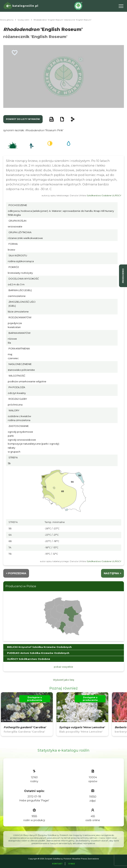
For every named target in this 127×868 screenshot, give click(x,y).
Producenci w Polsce (21, 586)
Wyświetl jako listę (64, 680)
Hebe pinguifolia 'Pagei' (34, 800)
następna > (112, 573)
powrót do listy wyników (23, 119)
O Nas (72, 864)
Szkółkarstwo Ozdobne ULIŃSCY (104, 195)
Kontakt (57, 864)
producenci (123, 276)
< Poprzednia (16, 573)
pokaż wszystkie (64, 667)
